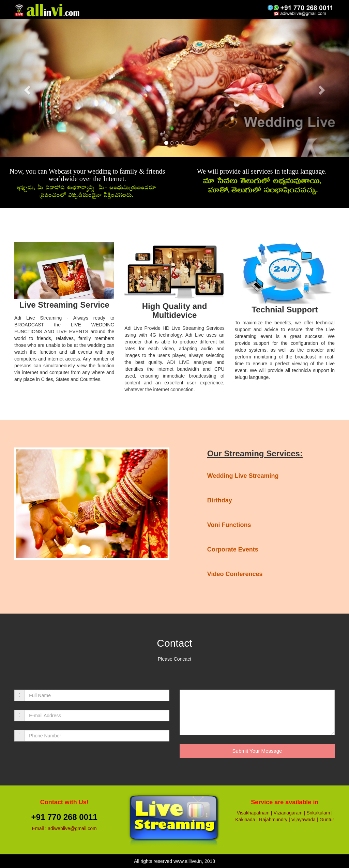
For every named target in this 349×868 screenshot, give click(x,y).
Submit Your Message (257, 751)
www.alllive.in (188, 861)
